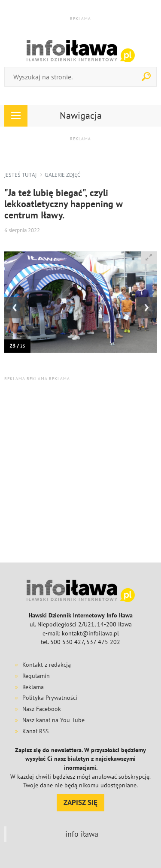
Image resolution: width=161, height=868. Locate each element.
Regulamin (36, 676)
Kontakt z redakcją (47, 665)
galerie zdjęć (63, 175)
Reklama (33, 687)
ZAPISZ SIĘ (80, 802)
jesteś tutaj (20, 175)
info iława (82, 834)
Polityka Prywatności (50, 698)
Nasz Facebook (42, 709)
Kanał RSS (35, 731)
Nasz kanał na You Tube (53, 720)
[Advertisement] (80, 471)
